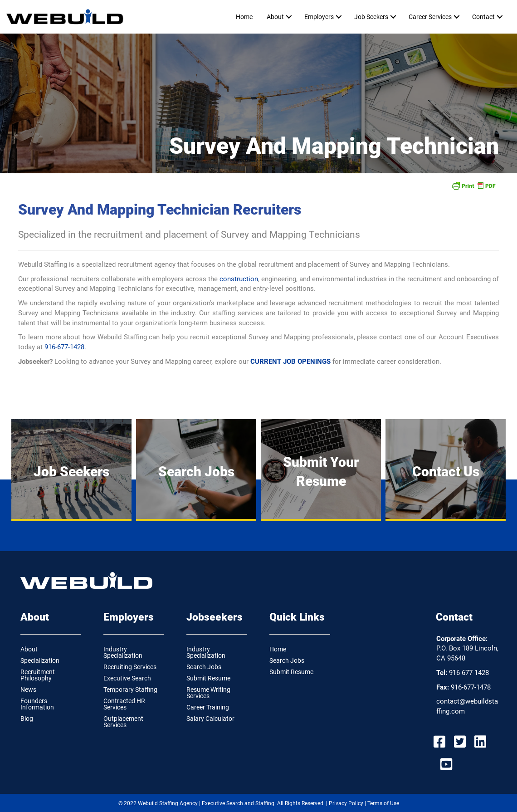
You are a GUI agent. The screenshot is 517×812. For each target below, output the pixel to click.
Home (244, 17)
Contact (483, 17)
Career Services (430, 17)
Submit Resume (208, 678)
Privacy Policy (346, 803)
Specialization (40, 660)
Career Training (208, 707)
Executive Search (127, 678)
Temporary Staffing (130, 690)
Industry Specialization (123, 652)
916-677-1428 (64, 347)
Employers (319, 17)
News (28, 690)
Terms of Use (383, 803)
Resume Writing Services (208, 693)
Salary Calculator (210, 719)
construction (239, 279)
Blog (27, 719)
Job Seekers (371, 17)
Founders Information (37, 704)
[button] (289, 17)
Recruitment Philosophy (38, 675)
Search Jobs (204, 667)
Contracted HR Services (124, 704)
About (275, 17)
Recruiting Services (130, 667)
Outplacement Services (123, 722)
